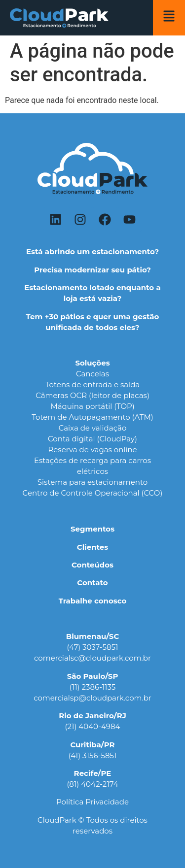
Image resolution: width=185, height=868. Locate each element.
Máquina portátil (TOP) (92, 406)
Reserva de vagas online (92, 450)
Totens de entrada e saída (92, 384)
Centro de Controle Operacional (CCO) (93, 493)
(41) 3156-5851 (93, 755)
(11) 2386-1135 (93, 687)
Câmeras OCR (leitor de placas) (92, 395)
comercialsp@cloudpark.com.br (92, 698)
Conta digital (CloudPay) (92, 439)
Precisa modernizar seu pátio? (92, 270)
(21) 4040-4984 (93, 726)
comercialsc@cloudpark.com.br (92, 658)
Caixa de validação (93, 428)
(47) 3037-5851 (93, 647)
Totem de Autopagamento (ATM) (92, 417)
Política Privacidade (92, 802)
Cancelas (92, 374)
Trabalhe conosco (93, 601)
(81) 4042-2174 (92, 784)
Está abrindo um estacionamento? (92, 251)
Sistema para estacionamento (92, 482)
